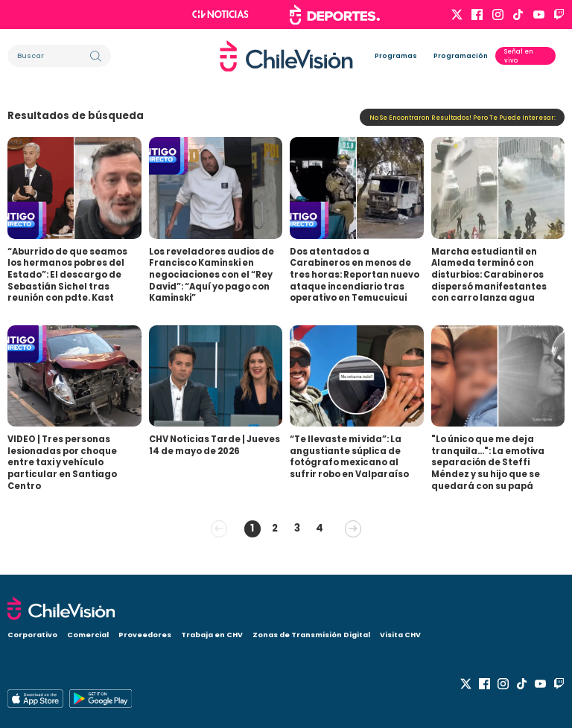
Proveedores (145, 635)
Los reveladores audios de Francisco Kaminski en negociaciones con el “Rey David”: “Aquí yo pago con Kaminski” (212, 275)
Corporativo (32, 635)
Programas (396, 56)
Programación (461, 56)
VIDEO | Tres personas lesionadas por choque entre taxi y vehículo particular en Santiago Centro (62, 463)
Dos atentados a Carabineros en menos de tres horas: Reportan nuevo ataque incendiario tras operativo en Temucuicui (355, 275)
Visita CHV (400, 635)
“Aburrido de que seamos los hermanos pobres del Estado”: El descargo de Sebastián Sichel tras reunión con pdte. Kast (67, 275)
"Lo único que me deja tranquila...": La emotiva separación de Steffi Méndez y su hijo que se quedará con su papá (488, 463)
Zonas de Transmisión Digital (311, 635)
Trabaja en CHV (212, 635)
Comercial (88, 635)
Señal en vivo (519, 56)
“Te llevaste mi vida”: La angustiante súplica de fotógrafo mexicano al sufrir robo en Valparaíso (349, 457)
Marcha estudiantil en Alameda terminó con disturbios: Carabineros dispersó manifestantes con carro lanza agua (489, 275)
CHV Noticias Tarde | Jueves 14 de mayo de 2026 (214, 445)
